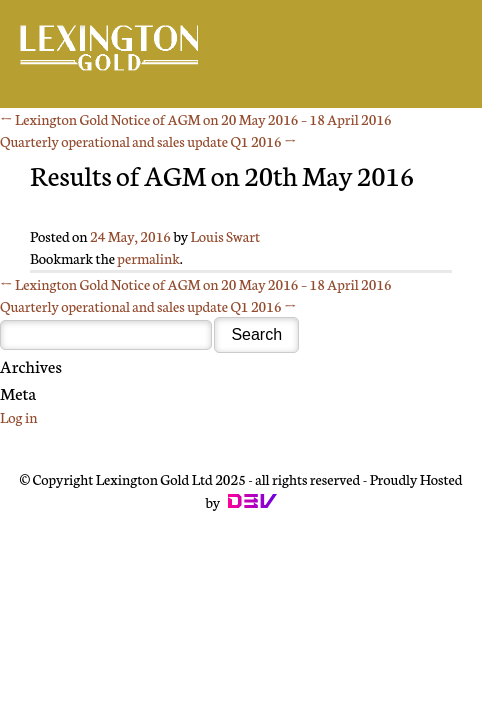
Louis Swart (225, 236)
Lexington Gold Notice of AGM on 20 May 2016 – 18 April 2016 (196, 119)
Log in (18, 417)
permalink (148, 258)
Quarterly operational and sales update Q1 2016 (148, 141)
